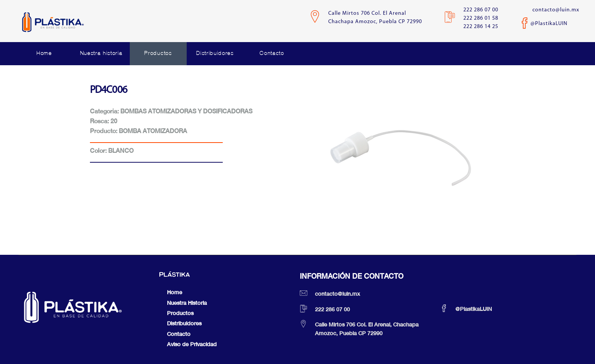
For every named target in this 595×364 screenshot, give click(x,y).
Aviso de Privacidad (192, 344)
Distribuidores (215, 53)
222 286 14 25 (481, 27)
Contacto (272, 53)
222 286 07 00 (481, 10)
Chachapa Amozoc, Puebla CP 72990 (375, 22)
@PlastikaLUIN (549, 24)
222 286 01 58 (481, 18)
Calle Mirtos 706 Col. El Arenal (367, 13)
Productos (158, 53)
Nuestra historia (101, 53)
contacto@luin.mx (556, 10)
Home (44, 53)
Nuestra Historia (187, 303)
